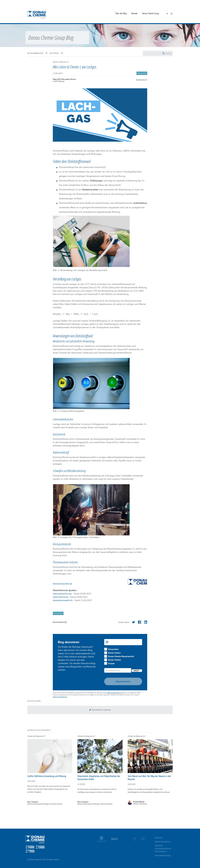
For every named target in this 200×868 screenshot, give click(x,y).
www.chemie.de (61, 597)
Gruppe (111, 663)
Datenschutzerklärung (114, 693)
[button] (100, 710)
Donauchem (113, 649)
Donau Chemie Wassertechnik (121, 656)
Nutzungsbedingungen (163, 855)
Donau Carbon (114, 653)
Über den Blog (121, 13)
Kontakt (134, 13)
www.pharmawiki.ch (63, 600)
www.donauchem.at (62, 584)
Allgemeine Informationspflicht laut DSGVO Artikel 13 (163, 848)
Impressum (159, 838)
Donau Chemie (114, 660)
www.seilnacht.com (62, 594)
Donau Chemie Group (151, 13)
